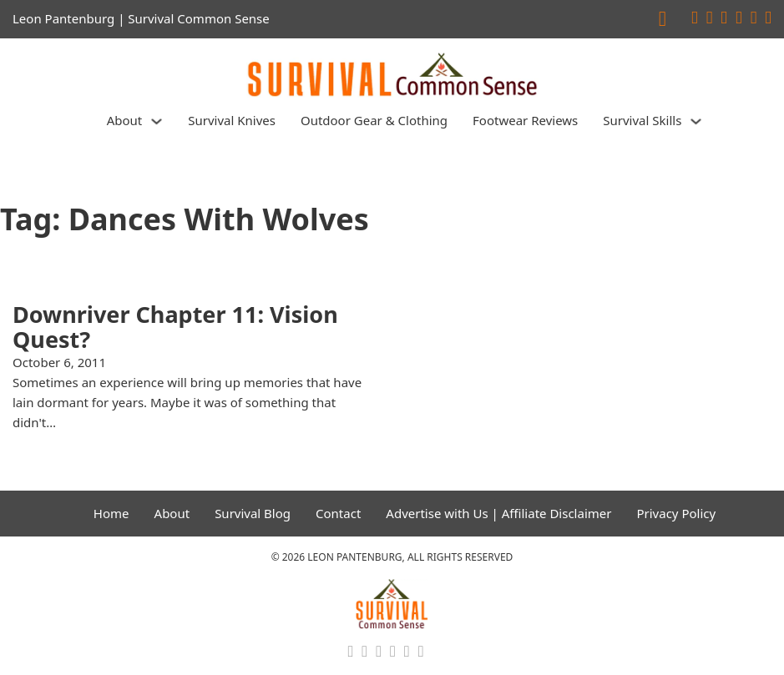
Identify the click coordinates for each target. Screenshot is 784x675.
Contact (338, 513)
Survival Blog (253, 513)
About (125, 120)
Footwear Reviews (525, 120)
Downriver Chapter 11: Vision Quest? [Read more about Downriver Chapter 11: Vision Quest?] (175, 327)
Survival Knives (232, 120)
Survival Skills (642, 120)
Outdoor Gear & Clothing (374, 120)
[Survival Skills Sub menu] (696, 121)
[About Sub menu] (157, 121)
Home (111, 513)
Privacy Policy (676, 513)
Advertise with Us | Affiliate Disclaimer (498, 513)
